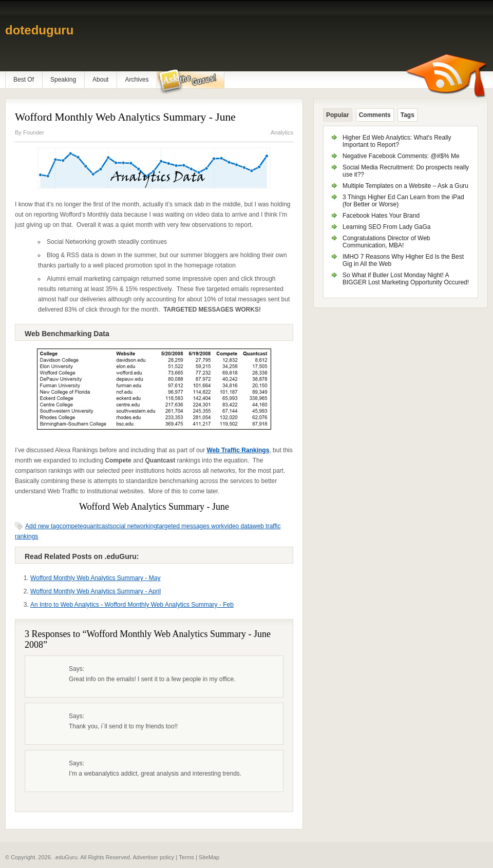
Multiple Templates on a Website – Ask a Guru (405, 186)
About (100, 80)
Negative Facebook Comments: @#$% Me (401, 156)
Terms (186, 857)
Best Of (24, 80)
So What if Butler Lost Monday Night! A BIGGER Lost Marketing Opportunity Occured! (406, 279)
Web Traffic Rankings (238, 450)
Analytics (282, 132)
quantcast (97, 526)
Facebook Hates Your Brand (381, 216)
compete (71, 526)
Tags (407, 115)
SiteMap (209, 857)
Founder (34, 132)
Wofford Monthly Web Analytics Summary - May (95, 578)
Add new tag (42, 526)
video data (239, 526)
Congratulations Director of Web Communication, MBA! (386, 242)
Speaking (63, 80)
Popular (338, 115)
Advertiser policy (153, 857)
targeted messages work (191, 526)
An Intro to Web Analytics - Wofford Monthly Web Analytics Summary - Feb (132, 605)
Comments (375, 115)
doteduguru (39, 30)
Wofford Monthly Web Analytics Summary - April (96, 591)
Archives (137, 80)
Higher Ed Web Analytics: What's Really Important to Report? (397, 141)
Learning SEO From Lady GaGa (386, 227)
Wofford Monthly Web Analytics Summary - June (125, 117)
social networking (134, 526)
